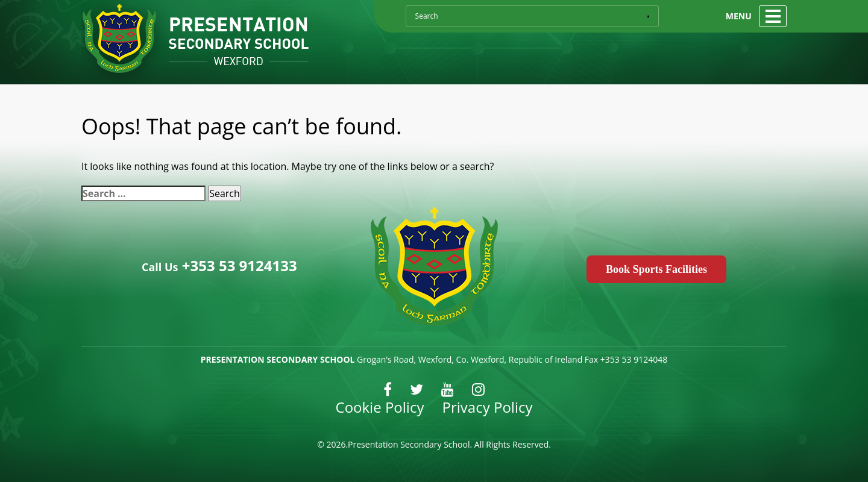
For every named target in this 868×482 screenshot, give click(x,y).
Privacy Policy (488, 407)
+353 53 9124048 (634, 359)
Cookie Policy (380, 407)
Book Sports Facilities (656, 269)
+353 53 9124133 (238, 265)
